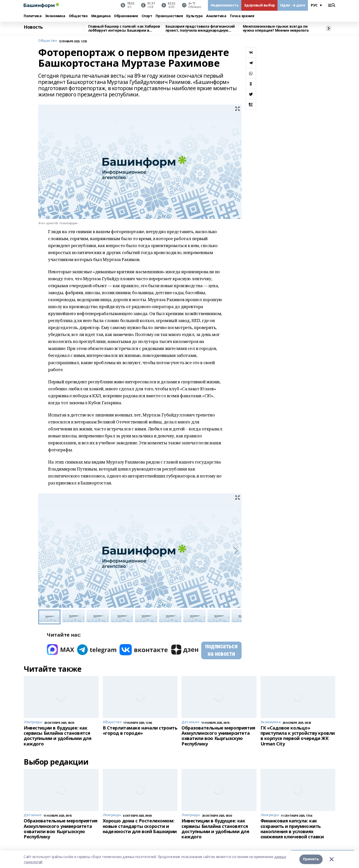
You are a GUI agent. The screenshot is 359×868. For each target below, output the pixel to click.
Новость (33, 27)
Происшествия (169, 16)
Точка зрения (242, 16)
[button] (236, 551)
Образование (126, 16)
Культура (194, 16)
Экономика (55, 16)
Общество (78, 16)
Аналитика (216, 16)
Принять (311, 859)
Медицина (101, 16)
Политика (33, 16)
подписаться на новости (221, 650)
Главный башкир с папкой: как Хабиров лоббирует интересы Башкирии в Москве (124, 29)
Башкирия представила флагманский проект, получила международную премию (200, 29)
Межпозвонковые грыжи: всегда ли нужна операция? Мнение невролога (276, 29)
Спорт (147, 16)
